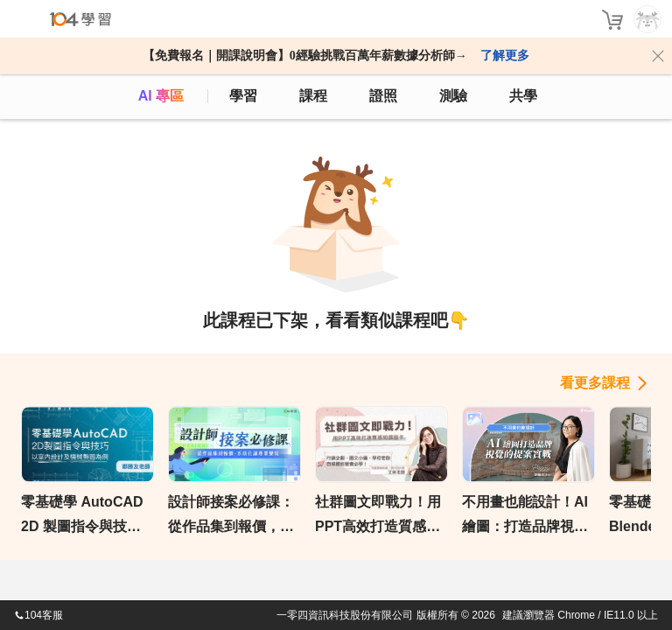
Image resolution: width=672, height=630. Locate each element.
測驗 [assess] (453, 96)
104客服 (38, 615)
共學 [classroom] (523, 96)
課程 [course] (313, 96)
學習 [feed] (243, 96)
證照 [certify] (383, 96)
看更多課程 (595, 383)
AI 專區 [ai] (161, 96)
